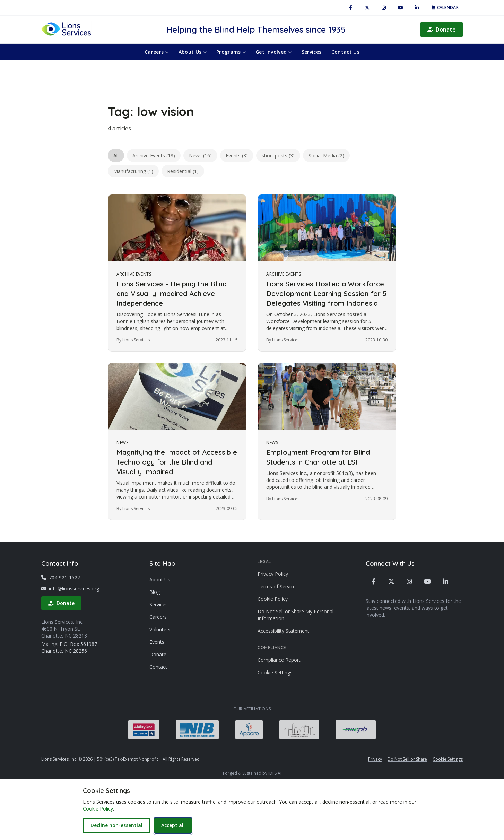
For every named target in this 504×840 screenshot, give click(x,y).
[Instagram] (384, 8)
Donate (442, 29)
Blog (155, 592)
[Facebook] (350, 8)
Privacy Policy (273, 574)
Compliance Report (279, 660)
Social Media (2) (326, 155)
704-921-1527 (61, 577)
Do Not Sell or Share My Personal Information (296, 615)
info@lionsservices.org (70, 588)
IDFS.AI (275, 773)
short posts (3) (278, 155)
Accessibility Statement (283, 631)
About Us (193, 52)
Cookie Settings (275, 672)
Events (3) (237, 155)
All (116, 155)
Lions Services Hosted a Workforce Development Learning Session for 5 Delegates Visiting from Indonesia (326, 293)
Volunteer (160, 629)
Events (157, 642)
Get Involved (274, 52)
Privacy (375, 759)
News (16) (200, 155)
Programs (231, 52)
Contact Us (346, 52)
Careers (157, 52)
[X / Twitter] (367, 8)
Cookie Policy (273, 599)
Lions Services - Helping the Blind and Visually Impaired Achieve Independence (172, 293)
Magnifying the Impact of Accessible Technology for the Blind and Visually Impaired (177, 462)
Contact (158, 667)
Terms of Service (277, 586)
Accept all (173, 825)
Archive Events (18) (154, 155)
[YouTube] (400, 8)
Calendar (445, 7)
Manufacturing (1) (133, 171)
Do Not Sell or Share (407, 759)
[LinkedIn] (417, 8)
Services (312, 52)
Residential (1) (183, 171)
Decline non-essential (116, 825)
